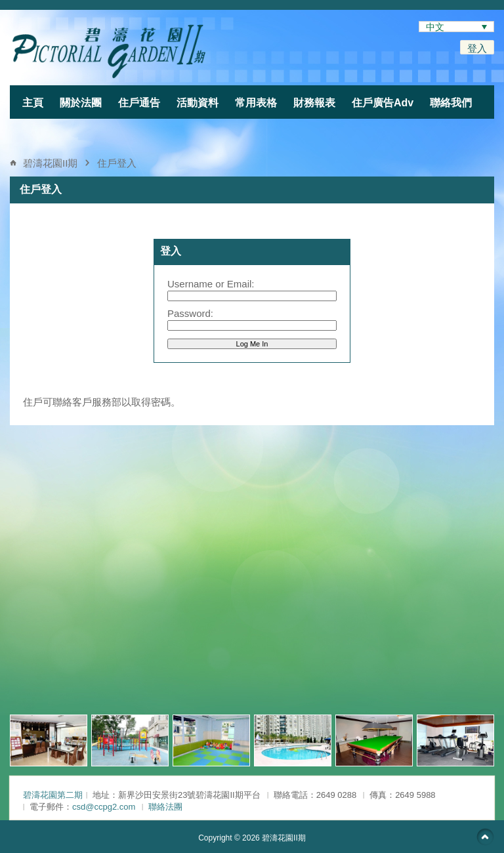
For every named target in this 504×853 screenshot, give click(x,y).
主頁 (33, 103)
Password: (190, 313)
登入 (477, 48)
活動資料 (198, 103)
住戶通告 (139, 103)
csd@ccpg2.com (104, 807)
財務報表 (314, 103)
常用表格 (256, 103)
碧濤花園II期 (50, 163)
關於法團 (81, 103)
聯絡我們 (451, 103)
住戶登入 (117, 163)
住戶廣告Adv (383, 103)
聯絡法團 (165, 807)
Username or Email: (211, 284)
